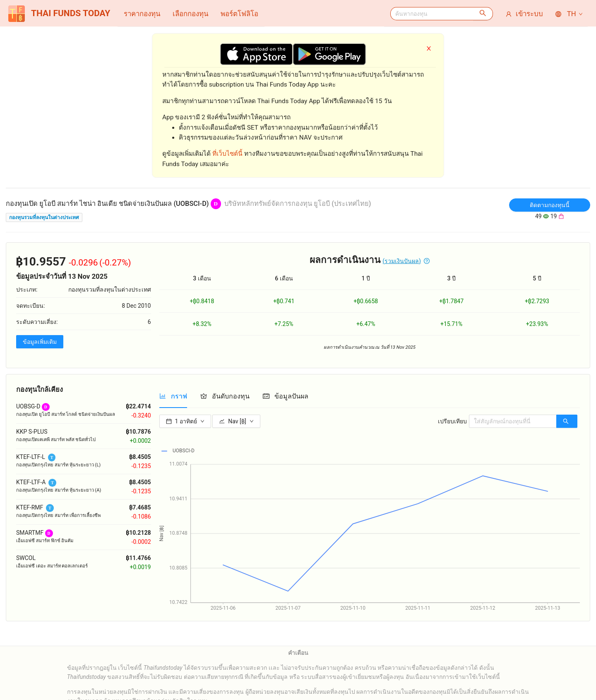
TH (570, 14)
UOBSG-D (28, 406)
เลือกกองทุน (190, 14)
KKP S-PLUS (32, 432)
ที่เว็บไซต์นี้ (227, 154)
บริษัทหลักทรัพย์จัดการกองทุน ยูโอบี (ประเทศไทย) (298, 204)
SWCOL (26, 558)
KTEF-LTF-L (31, 457)
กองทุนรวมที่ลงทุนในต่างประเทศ (44, 217)
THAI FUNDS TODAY (59, 14)
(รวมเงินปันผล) (402, 261)
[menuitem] (142, 14)
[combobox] (432, 14)
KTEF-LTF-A (31, 482)
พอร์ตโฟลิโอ (239, 14)
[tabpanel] (370, 513)
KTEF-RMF (30, 507)
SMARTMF (30, 533)
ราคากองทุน (142, 14)
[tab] (173, 396)
